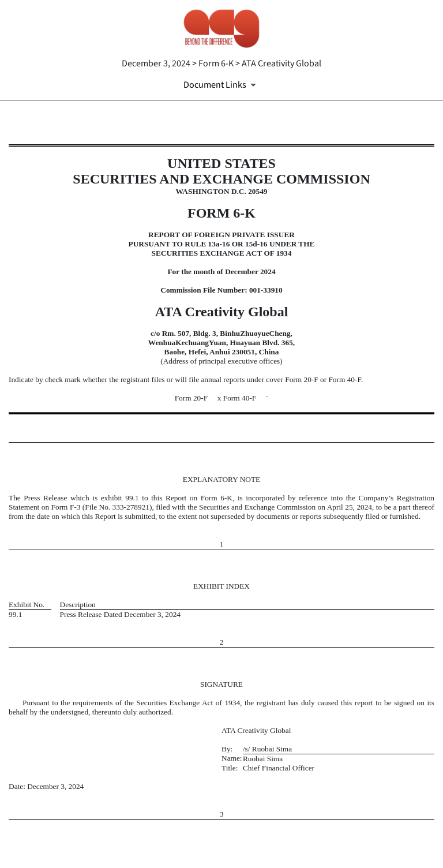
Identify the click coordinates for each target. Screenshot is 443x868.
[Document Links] (222, 85)
